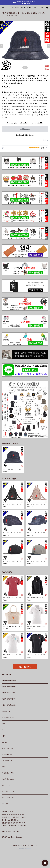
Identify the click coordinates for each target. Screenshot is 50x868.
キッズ (4, 767)
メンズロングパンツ (8, 798)
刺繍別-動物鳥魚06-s (9, 705)
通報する (45, 140)
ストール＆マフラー (8, 717)
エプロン (4, 742)
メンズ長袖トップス (8, 773)
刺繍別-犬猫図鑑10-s (9, 680)
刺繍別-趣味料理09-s (9, 687)
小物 (3, 736)
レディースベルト (7, 761)
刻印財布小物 (6, 711)
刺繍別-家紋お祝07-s (9, 699)
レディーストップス (8, 748)
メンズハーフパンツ (8, 791)
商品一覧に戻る (25, 667)
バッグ (4, 724)
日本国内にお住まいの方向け (25, 135)
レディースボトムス (8, 754)
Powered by (25, 849)
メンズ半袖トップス (8, 779)
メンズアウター (6, 785)
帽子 (3, 730)
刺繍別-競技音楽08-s (9, 693)
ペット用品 (5, 804)
